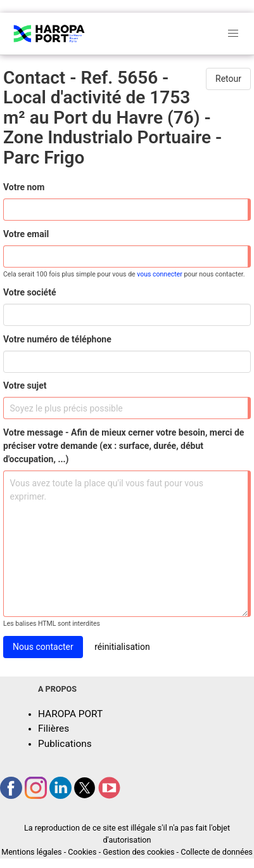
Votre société (29, 292)
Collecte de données (217, 852)
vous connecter (160, 274)
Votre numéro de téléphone (57, 339)
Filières (54, 729)
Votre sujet (25, 385)
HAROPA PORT (70, 714)
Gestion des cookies (138, 852)
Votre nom (24, 187)
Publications (65, 744)
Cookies (82, 852)
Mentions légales (31, 852)
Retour (228, 79)
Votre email (26, 234)
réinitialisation (122, 647)
